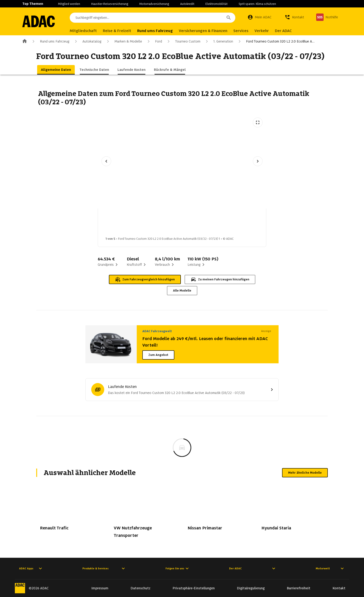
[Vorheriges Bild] (106, 161)
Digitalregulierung (251, 588)
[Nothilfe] (327, 17)
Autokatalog (87, 41)
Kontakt (339, 588)
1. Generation (219, 41)
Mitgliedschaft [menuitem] (83, 31)
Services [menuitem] (241, 31)
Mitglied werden (69, 4)
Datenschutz (141, 588)
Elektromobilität (216, 4)
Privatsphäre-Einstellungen (194, 588)
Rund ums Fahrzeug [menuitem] (155, 31)
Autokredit (187, 4)
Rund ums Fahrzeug (50, 41)
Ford (154, 41)
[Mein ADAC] (260, 17)
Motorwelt (330, 568)
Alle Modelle (182, 290)
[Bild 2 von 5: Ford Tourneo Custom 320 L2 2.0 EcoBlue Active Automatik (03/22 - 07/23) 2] (155, 224)
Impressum (100, 588)
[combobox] (153, 18)
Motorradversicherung (154, 4)
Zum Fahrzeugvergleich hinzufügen (145, 279)
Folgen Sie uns (178, 568)
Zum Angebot (158, 355)
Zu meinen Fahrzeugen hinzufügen (220, 279)
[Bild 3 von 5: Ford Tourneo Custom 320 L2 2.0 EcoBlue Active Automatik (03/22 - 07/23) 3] (192, 224)
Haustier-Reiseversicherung (110, 4)
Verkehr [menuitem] (262, 31)
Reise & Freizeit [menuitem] (117, 31)
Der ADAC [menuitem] (283, 31)
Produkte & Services (104, 568)
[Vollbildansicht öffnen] (258, 122)
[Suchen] (229, 18)
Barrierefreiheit (299, 588)
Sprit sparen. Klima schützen (257, 4)
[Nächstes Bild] (258, 161)
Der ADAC (253, 568)
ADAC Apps (31, 568)
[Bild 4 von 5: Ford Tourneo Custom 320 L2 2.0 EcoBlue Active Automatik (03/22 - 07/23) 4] (228, 224)
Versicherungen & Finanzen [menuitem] (203, 31)
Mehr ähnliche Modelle (305, 473)
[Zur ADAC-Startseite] (39, 21)
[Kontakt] (294, 17)
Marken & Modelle (124, 41)
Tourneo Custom (183, 41)
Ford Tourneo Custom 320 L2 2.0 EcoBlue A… (276, 41)
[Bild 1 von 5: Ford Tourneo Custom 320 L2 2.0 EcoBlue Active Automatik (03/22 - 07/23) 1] (118, 224)
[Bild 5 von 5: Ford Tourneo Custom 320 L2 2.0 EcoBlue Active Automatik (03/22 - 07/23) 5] (265, 224)
